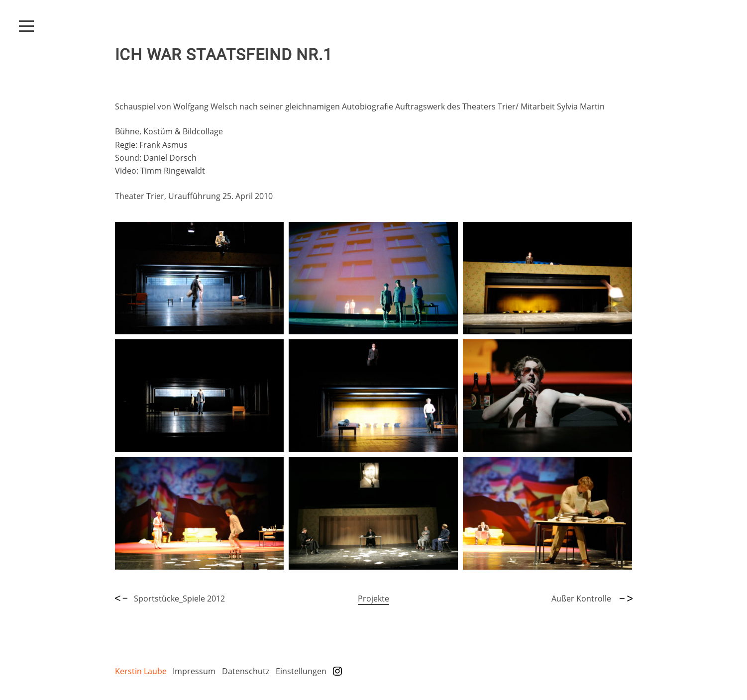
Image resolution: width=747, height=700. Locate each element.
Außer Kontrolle (592, 599)
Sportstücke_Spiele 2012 (170, 599)
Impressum (194, 671)
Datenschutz (246, 671)
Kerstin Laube (141, 671)
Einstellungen (301, 671)
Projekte (373, 599)
